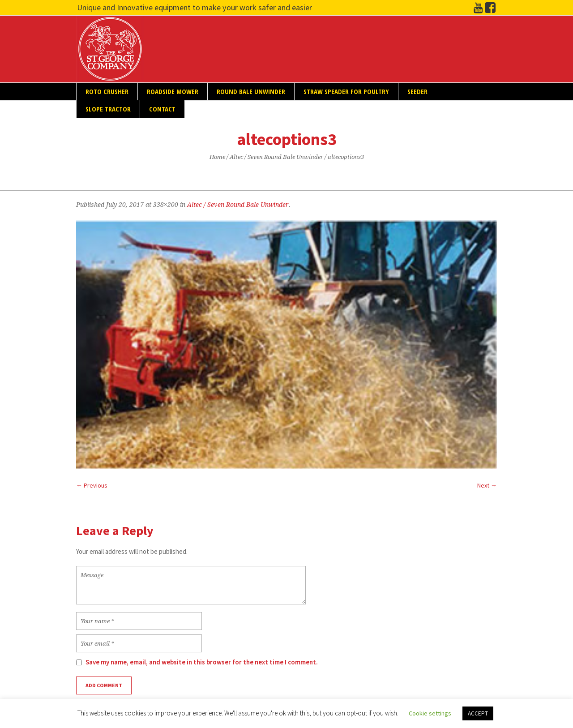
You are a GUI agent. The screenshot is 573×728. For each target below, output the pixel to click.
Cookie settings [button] (430, 713)
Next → (487, 485)
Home (217, 157)
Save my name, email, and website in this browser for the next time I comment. (202, 662)
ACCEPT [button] (478, 713)
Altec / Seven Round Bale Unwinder (276, 157)
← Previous (92, 485)
